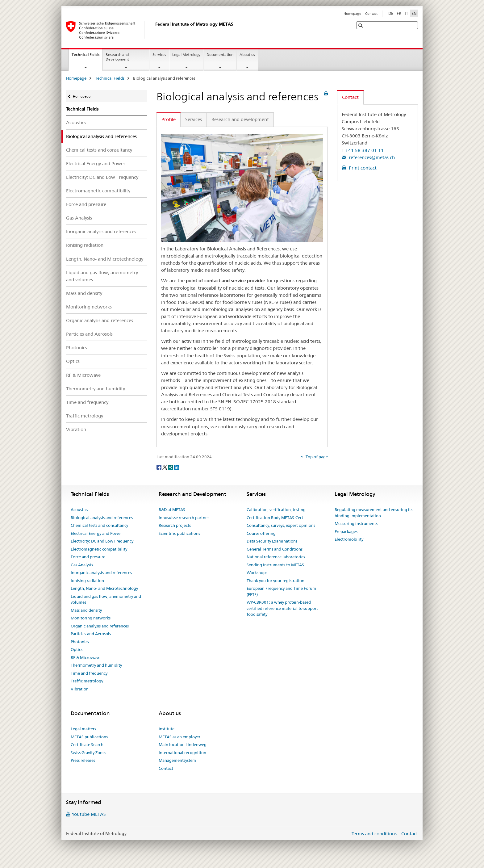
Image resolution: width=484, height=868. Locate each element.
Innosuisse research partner (184, 518)
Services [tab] (194, 119)
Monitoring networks (89, 307)
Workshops (257, 572)
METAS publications (89, 737)
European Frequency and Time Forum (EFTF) (281, 591)
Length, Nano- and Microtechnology (105, 259)
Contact (371, 14)
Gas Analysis (79, 218)
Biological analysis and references (102, 518)
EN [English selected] (414, 13)
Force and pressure (86, 204)
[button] (361, 25)
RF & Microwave (83, 375)
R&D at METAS (172, 509)
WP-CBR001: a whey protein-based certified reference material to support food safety (282, 608)
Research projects (175, 525)
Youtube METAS (89, 814)
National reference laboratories (276, 557)
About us (247, 55)
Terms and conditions (374, 834)
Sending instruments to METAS (275, 565)
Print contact (362, 168)
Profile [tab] (169, 119)
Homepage (352, 14)
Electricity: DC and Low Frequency (102, 177)
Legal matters (83, 729)
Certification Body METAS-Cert (275, 518)
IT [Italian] (406, 13)
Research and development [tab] (240, 119)
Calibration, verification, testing (276, 509)
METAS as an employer (179, 737)
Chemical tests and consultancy (99, 150)
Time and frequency (87, 402)
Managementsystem (177, 760)
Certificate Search (87, 744)
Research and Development (117, 57)
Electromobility (349, 539)
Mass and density (84, 293)
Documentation (220, 55)
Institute (167, 729)
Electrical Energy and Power (96, 164)
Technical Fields (87, 57)
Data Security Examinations (272, 541)
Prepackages (346, 531)
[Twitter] (165, 467)
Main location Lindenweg (183, 744)
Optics (73, 361)
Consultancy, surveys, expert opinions (281, 525)
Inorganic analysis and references (101, 231)
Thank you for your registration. (276, 581)
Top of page (316, 457)
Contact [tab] (350, 97)
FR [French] (399, 13)
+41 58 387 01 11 (365, 150)
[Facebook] (159, 467)
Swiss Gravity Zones (88, 753)
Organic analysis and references (100, 320)
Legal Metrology (186, 55)
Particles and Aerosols (89, 334)
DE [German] (391, 13)
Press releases (83, 760)
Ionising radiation (85, 245)
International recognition (182, 753)
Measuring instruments (356, 523)
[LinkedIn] (177, 467)
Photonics (77, 348)
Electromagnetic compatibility (98, 191)
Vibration (76, 429)
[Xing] (171, 467)
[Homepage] (154, 30)
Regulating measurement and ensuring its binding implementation (373, 513)
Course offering (261, 533)
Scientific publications (179, 533)
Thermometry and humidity (96, 389)
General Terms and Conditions (275, 549)
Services (159, 55)
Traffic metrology (85, 416)
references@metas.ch (371, 157)
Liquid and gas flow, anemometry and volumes (102, 276)
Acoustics (76, 122)
